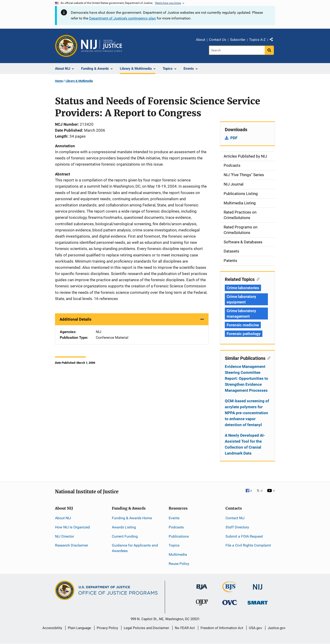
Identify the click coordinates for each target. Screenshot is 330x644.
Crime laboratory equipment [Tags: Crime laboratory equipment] (241, 299)
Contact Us (218, 40)
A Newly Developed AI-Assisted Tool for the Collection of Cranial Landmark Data (245, 444)
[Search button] (269, 50)
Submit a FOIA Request (244, 536)
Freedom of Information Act (222, 628)
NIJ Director (65, 536)
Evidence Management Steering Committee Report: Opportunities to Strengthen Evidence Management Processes (246, 378)
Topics (174, 545)
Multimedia (178, 554)
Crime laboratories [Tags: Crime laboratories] (243, 288)
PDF (234, 138)
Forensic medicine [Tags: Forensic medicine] (243, 325)
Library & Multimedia (79, 81)
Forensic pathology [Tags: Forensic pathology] (244, 334)
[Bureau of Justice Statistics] (230, 590)
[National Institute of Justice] (258, 585)
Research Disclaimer (71, 545)
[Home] (102, 46)
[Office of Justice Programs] (66, 46)
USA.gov (255, 628)
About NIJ (63, 518)
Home (59, 81)
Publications (179, 536)
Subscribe (238, 40)
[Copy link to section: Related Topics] (257, 279)
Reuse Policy (179, 564)
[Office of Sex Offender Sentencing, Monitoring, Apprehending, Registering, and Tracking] (258, 601)
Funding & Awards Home (132, 518)
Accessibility (52, 628)
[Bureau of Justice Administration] (202, 585)
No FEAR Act (185, 628)
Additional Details (76, 319)
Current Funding (125, 536)
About (201, 40)
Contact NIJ (235, 518)
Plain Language (79, 628)
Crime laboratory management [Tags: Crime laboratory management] (241, 314)
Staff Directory (237, 527)
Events (174, 518)
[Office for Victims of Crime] (230, 602)
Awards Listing (124, 527)
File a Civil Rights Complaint (248, 545)
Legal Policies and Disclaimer (146, 628)
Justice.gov (276, 628)
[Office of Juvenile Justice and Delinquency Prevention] (202, 604)
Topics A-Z (257, 40)
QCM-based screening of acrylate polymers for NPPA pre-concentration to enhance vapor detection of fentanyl (247, 413)
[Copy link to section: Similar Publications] (268, 358)
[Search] (237, 50)
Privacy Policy (107, 628)
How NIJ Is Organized (72, 527)
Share (273, 40)
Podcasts (176, 527)
